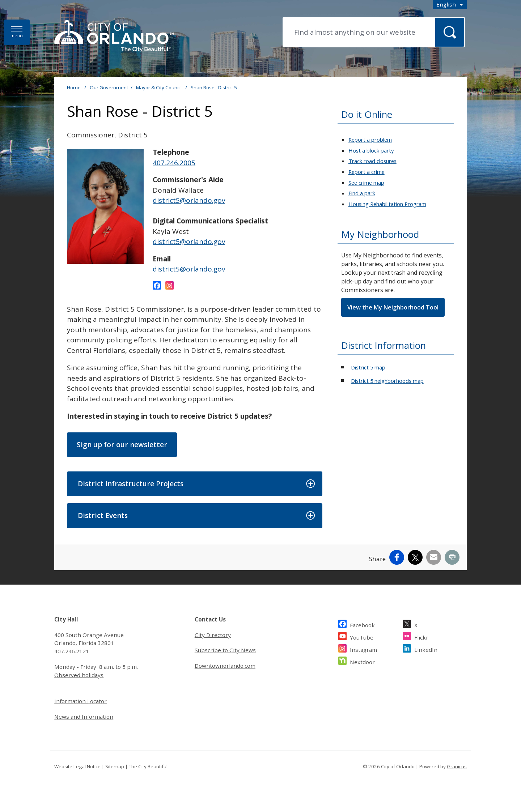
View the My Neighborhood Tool (393, 307)
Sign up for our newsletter (122, 445)
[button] (194, 484)
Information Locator (81, 701)
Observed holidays (79, 675)
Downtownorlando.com (225, 666)
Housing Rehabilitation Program (387, 204)
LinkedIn (426, 649)
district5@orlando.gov (189, 200)
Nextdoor (362, 661)
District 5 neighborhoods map (387, 381)
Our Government (109, 87)
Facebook (362, 624)
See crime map (366, 183)
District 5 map (368, 367)
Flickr (421, 636)
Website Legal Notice (77, 766)
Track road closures (372, 161)
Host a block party (371, 150)
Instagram (363, 649)
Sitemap (115, 766)
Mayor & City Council (159, 87)
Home (74, 87)
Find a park (362, 193)
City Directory (213, 635)
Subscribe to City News (225, 650)
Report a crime (367, 172)
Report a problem (370, 140)
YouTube (362, 636)
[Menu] (17, 32)
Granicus (457, 766)
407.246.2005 (174, 163)
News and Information (84, 717)
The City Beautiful (148, 766)
